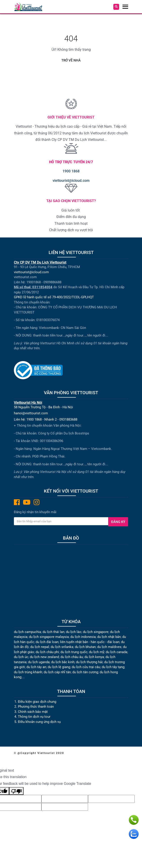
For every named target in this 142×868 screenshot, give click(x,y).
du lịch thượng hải (89, 662)
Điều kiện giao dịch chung (37, 702)
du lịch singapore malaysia (49, 637)
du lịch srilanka (62, 647)
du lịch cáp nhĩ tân (57, 672)
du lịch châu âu (72, 657)
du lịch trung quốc (74, 652)
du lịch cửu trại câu (86, 667)
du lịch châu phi (47, 652)
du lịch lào (74, 632)
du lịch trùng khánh (28, 672)
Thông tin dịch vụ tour (34, 717)
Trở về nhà (71, 60)
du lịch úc (21, 657)
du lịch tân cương (85, 672)
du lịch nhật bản (109, 637)
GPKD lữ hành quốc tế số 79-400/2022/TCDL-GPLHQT (54, 297)
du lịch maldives (109, 647)
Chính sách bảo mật (33, 712)
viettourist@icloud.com (71, 181)
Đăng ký (118, 522)
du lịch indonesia (83, 637)
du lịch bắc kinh (63, 662)
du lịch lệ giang (59, 667)
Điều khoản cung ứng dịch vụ (39, 722)
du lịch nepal (40, 647)
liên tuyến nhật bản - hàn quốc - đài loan (90, 642)
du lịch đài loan (47, 642)
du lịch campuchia (27, 632)
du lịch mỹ (97, 652)
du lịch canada (116, 652)
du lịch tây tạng (113, 667)
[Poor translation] (16, 791)
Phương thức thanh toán (36, 707)
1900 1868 (71, 171)
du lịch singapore (96, 632)
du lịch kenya (94, 657)
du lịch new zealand (44, 657)
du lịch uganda (39, 662)
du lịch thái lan (53, 632)
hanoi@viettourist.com (31, 413)
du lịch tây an (36, 667)
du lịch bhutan (85, 647)
